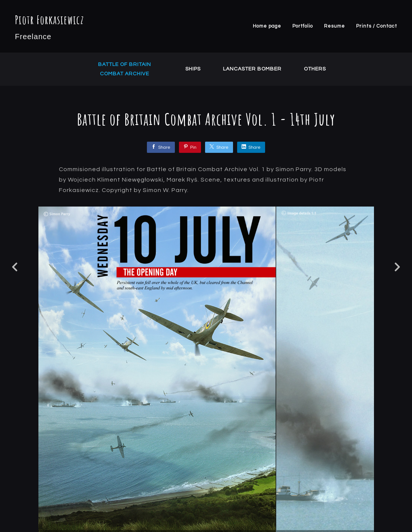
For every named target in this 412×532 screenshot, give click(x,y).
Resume (334, 26)
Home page (267, 26)
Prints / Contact (377, 26)
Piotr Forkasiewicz (49, 20)
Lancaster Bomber (252, 69)
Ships (193, 69)
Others (315, 69)
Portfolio (303, 26)
